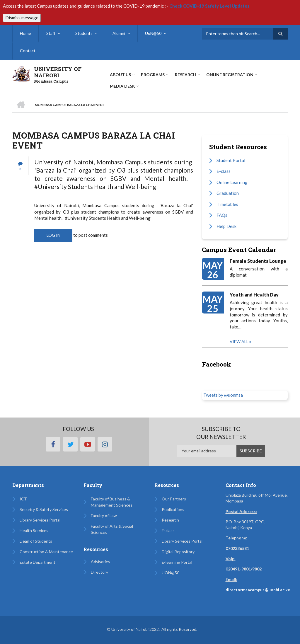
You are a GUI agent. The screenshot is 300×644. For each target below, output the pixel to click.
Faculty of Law (104, 516)
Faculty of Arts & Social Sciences (112, 529)
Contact (28, 51)
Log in (53, 235)
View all (239, 341)
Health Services (34, 530)
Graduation (228, 193)
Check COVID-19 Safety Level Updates (209, 6)
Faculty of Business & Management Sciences (112, 502)
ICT (23, 499)
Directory (99, 572)
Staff (50, 33)
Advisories (100, 562)
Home (25, 33)
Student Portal (231, 160)
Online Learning (232, 182)
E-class (224, 171)
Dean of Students (36, 541)
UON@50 (171, 573)
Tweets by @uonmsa (223, 395)
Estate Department (37, 562)
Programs (153, 75)
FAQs (222, 215)
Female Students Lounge (258, 261)
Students (83, 33)
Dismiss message (22, 18)
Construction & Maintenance (46, 552)
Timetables (227, 204)
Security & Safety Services (44, 509)
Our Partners (174, 499)
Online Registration (230, 75)
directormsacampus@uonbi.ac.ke (258, 590)
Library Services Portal (40, 520)
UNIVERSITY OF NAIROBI (58, 72)
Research (170, 520)
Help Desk (226, 226)
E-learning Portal (177, 562)
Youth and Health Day (254, 295)
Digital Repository (178, 552)
